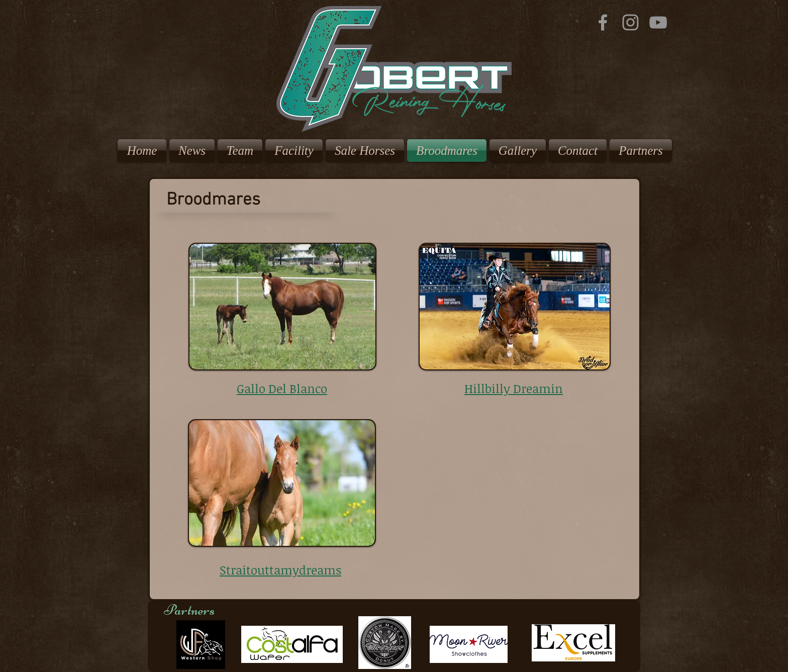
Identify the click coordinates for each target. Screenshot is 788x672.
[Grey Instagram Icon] (630, 22)
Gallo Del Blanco (282, 388)
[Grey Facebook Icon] (603, 22)
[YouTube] (658, 22)
